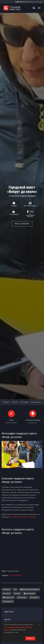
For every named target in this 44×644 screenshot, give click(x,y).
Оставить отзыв (36, 402)
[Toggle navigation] (39, 8)
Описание (6, 402)
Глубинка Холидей (27, 196)
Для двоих (7, 593)
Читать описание (22, 224)
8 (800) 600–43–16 (21, 2)
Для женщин (22, 597)
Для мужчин (34, 597)
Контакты (15, 402)
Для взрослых (8, 601)
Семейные (7, 589)
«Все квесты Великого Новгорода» (23, 517)
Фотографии (24, 402)
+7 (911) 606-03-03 (15, 575)
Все (15, 589)
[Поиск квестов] (34, 8)
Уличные (17, 593)
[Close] (39, 625)
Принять (30, 638)
